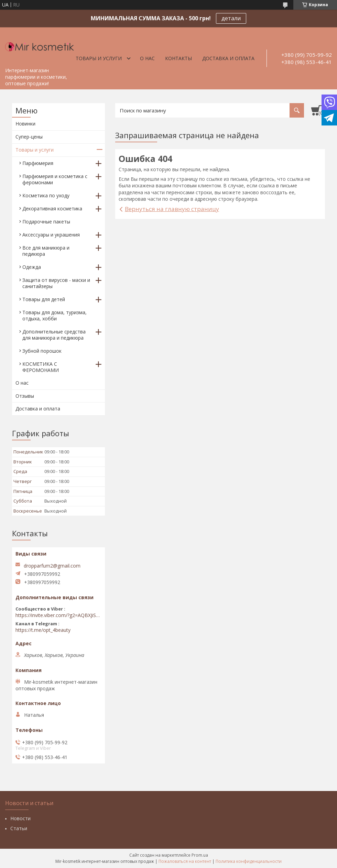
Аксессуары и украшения (51, 235)
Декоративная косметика (52, 208)
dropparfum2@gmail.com (52, 566)
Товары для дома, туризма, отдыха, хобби (55, 315)
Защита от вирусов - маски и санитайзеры (56, 283)
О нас (147, 58)
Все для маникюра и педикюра (46, 251)
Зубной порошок (42, 351)
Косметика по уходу (46, 195)
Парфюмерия (38, 163)
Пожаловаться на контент (185, 861)
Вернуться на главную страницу (172, 209)
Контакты (178, 58)
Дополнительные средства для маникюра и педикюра (54, 335)
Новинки (25, 124)
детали (231, 18)
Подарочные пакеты (46, 222)
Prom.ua (200, 855)
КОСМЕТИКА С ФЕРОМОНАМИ (41, 367)
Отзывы (25, 396)
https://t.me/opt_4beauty (43, 630)
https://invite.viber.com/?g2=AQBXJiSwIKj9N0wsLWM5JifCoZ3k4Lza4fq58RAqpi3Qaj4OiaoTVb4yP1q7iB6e (58, 615)
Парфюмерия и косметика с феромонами (55, 179)
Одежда (32, 267)
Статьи (19, 828)
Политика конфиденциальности (249, 861)
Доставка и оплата (228, 58)
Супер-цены (29, 137)
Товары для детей (44, 299)
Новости (20, 818)
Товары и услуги (99, 58)
